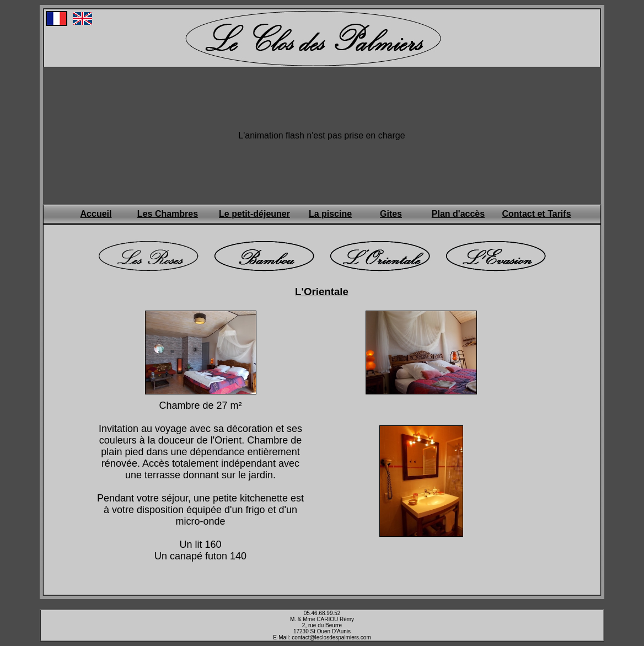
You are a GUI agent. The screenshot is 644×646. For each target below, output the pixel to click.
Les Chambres (168, 214)
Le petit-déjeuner (254, 214)
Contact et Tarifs (536, 214)
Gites (391, 214)
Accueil (96, 214)
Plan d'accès (458, 214)
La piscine (330, 214)
